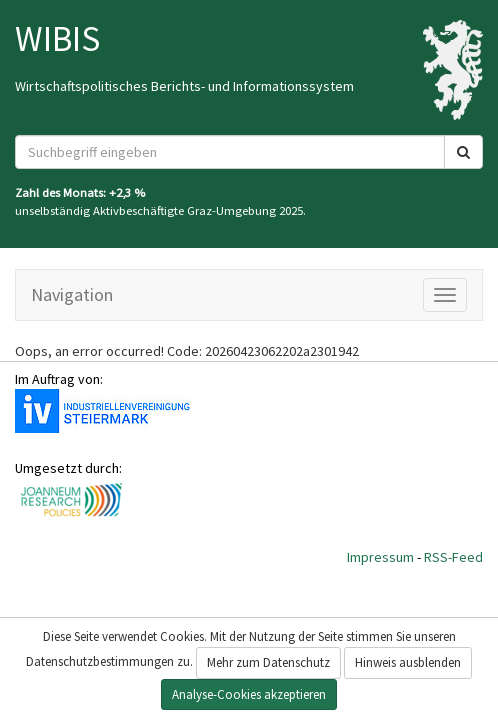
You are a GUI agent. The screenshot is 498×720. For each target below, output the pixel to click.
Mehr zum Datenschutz (268, 662)
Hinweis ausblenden (408, 662)
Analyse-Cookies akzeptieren (249, 694)
